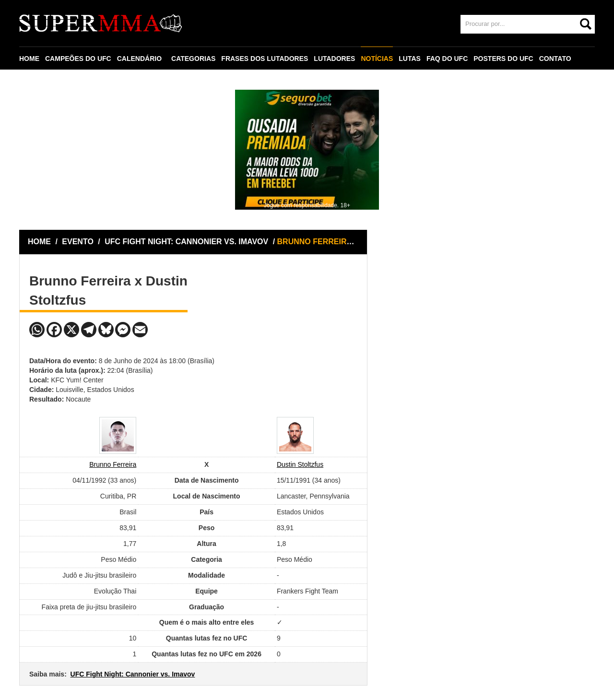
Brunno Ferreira (113, 464)
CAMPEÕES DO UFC (78, 59)
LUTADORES (334, 59)
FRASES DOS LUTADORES (265, 59)
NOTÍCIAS (377, 59)
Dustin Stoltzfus (300, 464)
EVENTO (78, 242)
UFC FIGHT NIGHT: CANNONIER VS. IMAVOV (187, 242)
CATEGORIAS (193, 59)
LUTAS (410, 59)
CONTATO (555, 59)
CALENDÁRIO (139, 59)
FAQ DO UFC (447, 59)
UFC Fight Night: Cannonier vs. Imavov (133, 674)
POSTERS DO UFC (503, 59)
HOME (29, 59)
